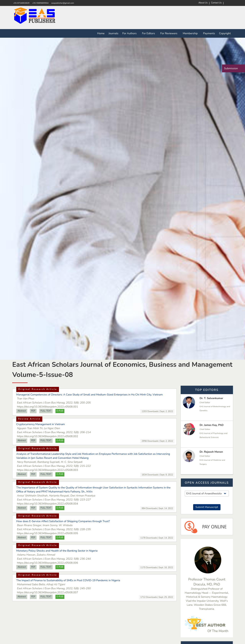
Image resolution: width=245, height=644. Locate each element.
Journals (113, 33)
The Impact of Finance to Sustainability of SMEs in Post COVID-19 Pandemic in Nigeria (68, 580)
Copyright (225, 33)
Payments (209, 33)
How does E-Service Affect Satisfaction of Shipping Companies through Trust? (63, 521)
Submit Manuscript (207, 507)
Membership (191, 33)
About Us (203, 3)
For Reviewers (170, 33)
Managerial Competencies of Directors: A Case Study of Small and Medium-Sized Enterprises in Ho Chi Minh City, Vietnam (89, 395)
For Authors (130, 33)
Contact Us (216, 3)
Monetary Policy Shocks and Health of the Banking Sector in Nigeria (57, 551)
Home (101, 33)
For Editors (149, 33)
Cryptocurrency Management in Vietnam (41, 424)
